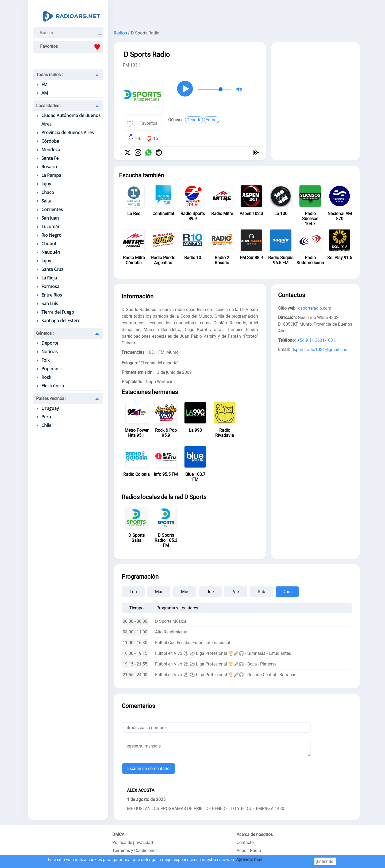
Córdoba (50, 141)
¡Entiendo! (325, 861)
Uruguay (50, 408)
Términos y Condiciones (135, 851)
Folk (45, 360)
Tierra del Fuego (58, 312)
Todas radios (49, 75)
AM (45, 93)
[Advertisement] (237, 13)
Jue (210, 592)
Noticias (50, 352)
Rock (46, 377)
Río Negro (51, 235)
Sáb (261, 592)
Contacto (245, 842)
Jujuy (46, 184)
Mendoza (51, 150)
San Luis (50, 303)
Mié (184, 592)
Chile (46, 425)
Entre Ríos (52, 295)
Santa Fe (50, 158)
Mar (159, 592)
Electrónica (53, 386)
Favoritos (72, 47)
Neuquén (51, 252)
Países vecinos (51, 398)
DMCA (118, 834)
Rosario (49, 167)
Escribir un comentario (148, 768)
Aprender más (249, 860)
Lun (133, 592)
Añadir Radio (249, 851)
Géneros (45, 333)
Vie (236, 592)
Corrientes (52, 209)
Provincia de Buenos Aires (68, 133)
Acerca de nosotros (255, 834)
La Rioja (49, 278)
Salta (46, 201)
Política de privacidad (133, 842)
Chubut (49, 244)
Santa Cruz (52, 269)
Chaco (48, 192)
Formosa (50, 286)
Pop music (52, 369)
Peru (46, 417)
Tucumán (51, 227)
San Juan (50, 218)
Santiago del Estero (61, 321)
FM (44, 84)
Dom (287, 592)
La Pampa (51, 175)
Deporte (50, 343)
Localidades (49, 106)
